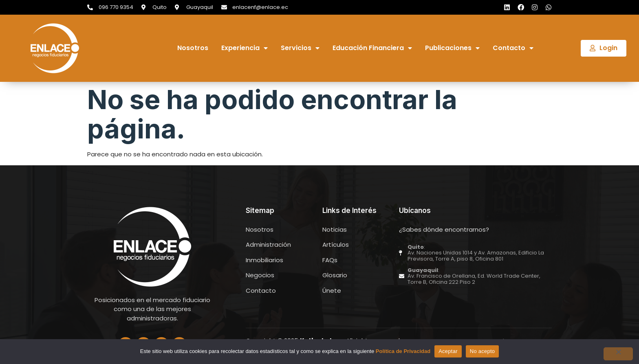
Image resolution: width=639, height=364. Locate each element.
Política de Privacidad (403, 351)
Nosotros (193, 48)
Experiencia (245, 48)
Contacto (513, 48)
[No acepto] (618, 354)
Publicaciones (452, 48)
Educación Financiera (372, 48)
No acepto (483, 351)
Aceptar (448, 351)
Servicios (300, 48)
